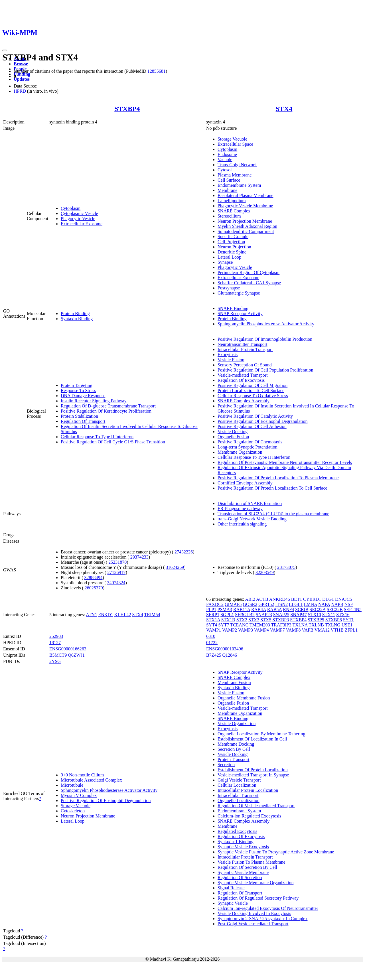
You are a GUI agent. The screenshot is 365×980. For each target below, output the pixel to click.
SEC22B (335, 609)
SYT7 (224, 625)
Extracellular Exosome (82, 224)
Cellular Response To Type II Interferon (97, 437)
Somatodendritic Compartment (246, 231)
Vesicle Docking (233, 432)
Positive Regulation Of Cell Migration (253, 385)
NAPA (324, 604)
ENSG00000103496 (225, 649)
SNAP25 (281, 615)
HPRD (20, 91)
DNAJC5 (344, 599)
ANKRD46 (280, 599)
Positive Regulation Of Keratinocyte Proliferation (106, 411)
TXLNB (316, 625)
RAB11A (242, 609)
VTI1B (337, 630)
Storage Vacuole (232, 139)
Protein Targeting (77, 385)
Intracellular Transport (238, 795)
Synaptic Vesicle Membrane (243, 872)
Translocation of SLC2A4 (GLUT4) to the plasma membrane (273, 514)
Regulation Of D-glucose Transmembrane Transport (108, 406)
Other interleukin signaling (242, 524)
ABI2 (250, 599)
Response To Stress (78, 390)
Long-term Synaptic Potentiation (248, 447)
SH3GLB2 (245, 615)
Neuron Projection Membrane (245, 221)
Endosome (227, 154)
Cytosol (225, 170)
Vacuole (225, 160)
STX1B (228, 620)
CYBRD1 (312, 599)
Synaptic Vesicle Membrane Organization (255, 883)
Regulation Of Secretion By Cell (247, 867)
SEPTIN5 (353, 609)
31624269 (175, 567)
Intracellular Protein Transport (245, 349)
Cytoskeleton (73, 811)
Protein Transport (234, 759)
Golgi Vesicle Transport (239, 780)
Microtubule (72, 785)
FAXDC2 (215, 604)
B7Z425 (214, 655)
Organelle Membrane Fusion (244, 698)
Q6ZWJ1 (76, 655)
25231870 (117, 562)
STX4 (284, 109)
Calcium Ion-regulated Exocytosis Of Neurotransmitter (268, 908)
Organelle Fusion (233, 437)
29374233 (139, 557)
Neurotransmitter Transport (243, 344)
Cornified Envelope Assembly (245, 483)
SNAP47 (299, 615)
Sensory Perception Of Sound (245, 365)
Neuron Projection (234, 247)
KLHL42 (123, 615)
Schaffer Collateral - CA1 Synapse (249, 283)
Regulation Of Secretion (240, 877)
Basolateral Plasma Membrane (246, 195)
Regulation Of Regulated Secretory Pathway (258, 898)
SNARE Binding (233, 308)
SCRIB (302, 609)
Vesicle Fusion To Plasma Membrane (252, 862)
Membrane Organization (240, 452)
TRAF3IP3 (281, 625)
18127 (55, 643)
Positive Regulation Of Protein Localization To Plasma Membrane (278, 478)
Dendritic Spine (232, 252)
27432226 (184, 552)
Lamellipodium (232, 201)
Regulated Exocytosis (237, 831)
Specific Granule (233, 237)
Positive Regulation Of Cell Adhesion (252, 426)
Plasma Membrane (235, 175)
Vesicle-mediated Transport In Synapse (253, 775)
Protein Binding (75, 314)
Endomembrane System (239, 185)
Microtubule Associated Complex (91, 780)
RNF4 (288, 609)
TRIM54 (152, 615)
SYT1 (348, 620)
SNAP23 (264, 615)
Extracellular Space (235, 144)
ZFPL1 (351, 630)
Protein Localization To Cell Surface (251, 390)
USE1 (347, 625)
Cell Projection (231, 242)
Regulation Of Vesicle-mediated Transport (256, 806)
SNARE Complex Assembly (244, 401)
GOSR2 (250, 604)
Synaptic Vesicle (233, 903)
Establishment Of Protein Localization (253, 770)
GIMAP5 (233, 604)
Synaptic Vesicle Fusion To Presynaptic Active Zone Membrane (276, 852)
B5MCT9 (58, 655)
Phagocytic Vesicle (78, 219)
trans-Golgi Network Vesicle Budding (252, 519)
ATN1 (91, 615)
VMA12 (322, 630)
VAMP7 (277, 630)
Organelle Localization (239, 801)
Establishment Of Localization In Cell (252, 739)
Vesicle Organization (237, 724)
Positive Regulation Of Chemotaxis (250, 442)
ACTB (262, 599)
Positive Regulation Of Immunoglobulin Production (265, 339)
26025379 (94, 588)
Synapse (225, 262)
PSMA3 (225, 609)
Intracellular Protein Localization (248, 790)
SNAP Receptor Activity (240, 314)
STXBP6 (334, 620)
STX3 (254, 620)
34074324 (116, 583)
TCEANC (239, 625)
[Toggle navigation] (5, 50)
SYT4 (212, 625)
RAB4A (259, 609)
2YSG (55, 661)
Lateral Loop (229, 257)
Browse (21, 64)
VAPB (308, 630)
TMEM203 (260, 625)
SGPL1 (227, 615)
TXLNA (300, 625)
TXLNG (333, 625)
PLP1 (211, 609)
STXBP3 (281, 620)
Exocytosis (228, 355)
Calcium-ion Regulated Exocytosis (249, 816)
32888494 (94, 578)
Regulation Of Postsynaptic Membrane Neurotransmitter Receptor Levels (285, 462)
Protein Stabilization (79, 416)
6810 (211, 636)
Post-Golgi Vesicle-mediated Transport (253, 924)
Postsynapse (229, 288)
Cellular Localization (237, 785)
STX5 (266, 620)
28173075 (286, 567)
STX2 (242, 620)
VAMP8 (293, 630)
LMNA (311, 604)
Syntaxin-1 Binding (236, 842)
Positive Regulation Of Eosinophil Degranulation (263, 421)
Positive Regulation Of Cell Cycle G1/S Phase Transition (113, 442)
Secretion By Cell (234, 749)
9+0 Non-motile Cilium (82, 775)
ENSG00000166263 (68, 649)
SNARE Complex (234, 211)
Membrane (227, 190)
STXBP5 (316, 620)
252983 (56, 636)
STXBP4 (127, 109)
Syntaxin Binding (77, 319)
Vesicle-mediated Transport (243, 375)
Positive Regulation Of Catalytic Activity (255, 416)
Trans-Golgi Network (237, 165)
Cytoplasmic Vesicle (79, 213)
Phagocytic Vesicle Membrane (245, 206)
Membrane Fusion (234, 682)
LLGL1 (296, 604)
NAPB (337, 604)
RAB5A (275, 609)
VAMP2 (230, 630)
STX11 (329, 615)
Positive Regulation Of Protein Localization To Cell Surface (272, 488)
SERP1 (213, 615)
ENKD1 (106, 615)
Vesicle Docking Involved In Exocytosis (254, 913)
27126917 (116, 572)
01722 (212, 643)
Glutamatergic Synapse (239, 293)
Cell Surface (229, 180)
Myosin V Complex (79, 795)
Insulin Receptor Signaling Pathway (94, 401)
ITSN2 (281, 604)
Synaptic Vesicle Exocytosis (243, 847)
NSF (349, 604)
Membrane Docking (236, 744)
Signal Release (231, 888)
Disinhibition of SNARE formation (250, 503)
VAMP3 (246, 630)
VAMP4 (261, 630)
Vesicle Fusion (231, 360)
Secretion (226, 765)
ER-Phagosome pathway (240, 509)
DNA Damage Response (83, 396)
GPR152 (266, 604)
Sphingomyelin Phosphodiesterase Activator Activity (266, 324)
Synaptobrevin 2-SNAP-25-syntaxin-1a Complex (263, 919)
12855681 (157, 71)
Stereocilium (229, 216)
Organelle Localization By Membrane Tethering (261, 734)
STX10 (314, 615)
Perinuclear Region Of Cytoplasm (249, 272)
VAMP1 (214, 630)
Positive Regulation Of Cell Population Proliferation (265, 370)
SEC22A (318, 609)
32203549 (265, 572)
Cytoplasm (71, 208)
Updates (22, 79)
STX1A (213, 620)
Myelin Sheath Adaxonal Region (247, 226)
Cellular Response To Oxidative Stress (253, 396)
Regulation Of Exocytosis (241, 380)
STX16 (343, 615)
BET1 (297, 599)
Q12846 (230, 655)
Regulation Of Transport (83, 421)
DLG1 (328, 599)
